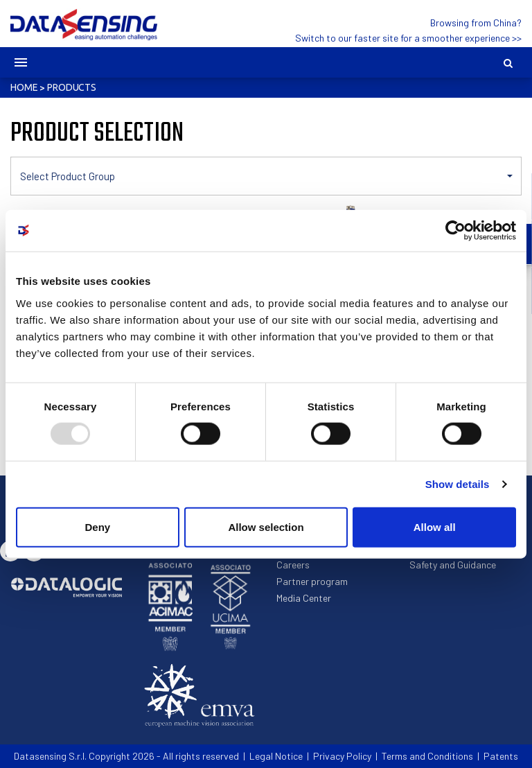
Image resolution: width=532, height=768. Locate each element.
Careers (293, 565)
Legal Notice (276, 756)
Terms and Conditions (427, 756)
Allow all (435, 526)
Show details (458, 484)
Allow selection (266, 526)
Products (72, 87)
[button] (266, 176)
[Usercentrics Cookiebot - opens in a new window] (455, 231)
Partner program (312, 581)
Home (24, 87)
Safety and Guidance (453, 565)
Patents (501, 756)
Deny (97, 526)
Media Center (304, 598)
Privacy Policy (342, 756)
